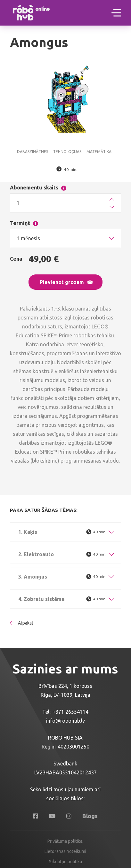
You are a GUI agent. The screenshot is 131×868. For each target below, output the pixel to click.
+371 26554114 (70, 712)
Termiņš (35, 222)
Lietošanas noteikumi (65, 851)
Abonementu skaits (51, 186)
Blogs (90, 816)
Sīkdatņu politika (65, 862)
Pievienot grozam (66, 282)
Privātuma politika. (65, 841)
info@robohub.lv (65, 721)
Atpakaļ (21, 623)
